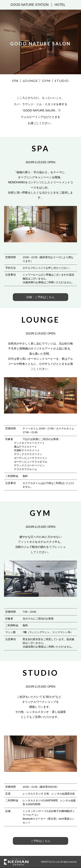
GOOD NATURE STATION (30, 5)
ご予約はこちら (40, 841)
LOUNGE (30, 81)
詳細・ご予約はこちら (40, 297)
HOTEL (60, 5)
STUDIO (62, 81)
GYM (46, 81)
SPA (15, 81)
